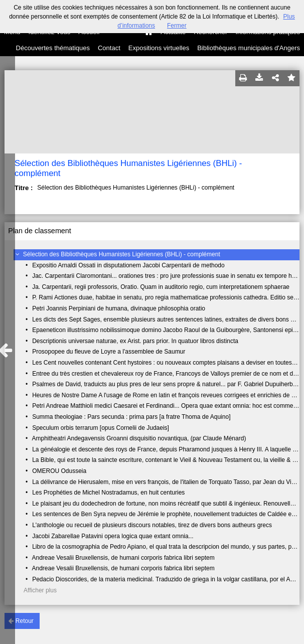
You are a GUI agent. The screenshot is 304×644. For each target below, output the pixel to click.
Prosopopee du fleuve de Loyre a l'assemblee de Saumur (109, 352)
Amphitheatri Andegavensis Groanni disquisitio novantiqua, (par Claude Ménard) (139, 438)
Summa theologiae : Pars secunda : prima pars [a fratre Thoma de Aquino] (131, 417)
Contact (109, 48)
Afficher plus (40, 590)
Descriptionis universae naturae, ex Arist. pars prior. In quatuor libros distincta (135, 341)
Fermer (177, 26)
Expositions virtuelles (159, 48)
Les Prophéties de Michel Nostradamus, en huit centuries (108, 493)
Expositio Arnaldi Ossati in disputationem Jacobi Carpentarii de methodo (128, 265)
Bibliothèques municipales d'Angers (249, 48)
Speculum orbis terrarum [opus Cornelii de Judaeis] (101, 428)
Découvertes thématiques (53, 48)
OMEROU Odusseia (59, 471)
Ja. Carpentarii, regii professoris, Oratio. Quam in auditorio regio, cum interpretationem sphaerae (161, 287)
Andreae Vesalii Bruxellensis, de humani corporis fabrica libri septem (123, 558)
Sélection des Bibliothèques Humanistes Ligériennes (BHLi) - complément (122, 254)
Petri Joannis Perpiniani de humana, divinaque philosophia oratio (119, 308)
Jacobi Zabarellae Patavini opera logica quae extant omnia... (113, 536)
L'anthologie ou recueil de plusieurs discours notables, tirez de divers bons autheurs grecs (152, 525)
